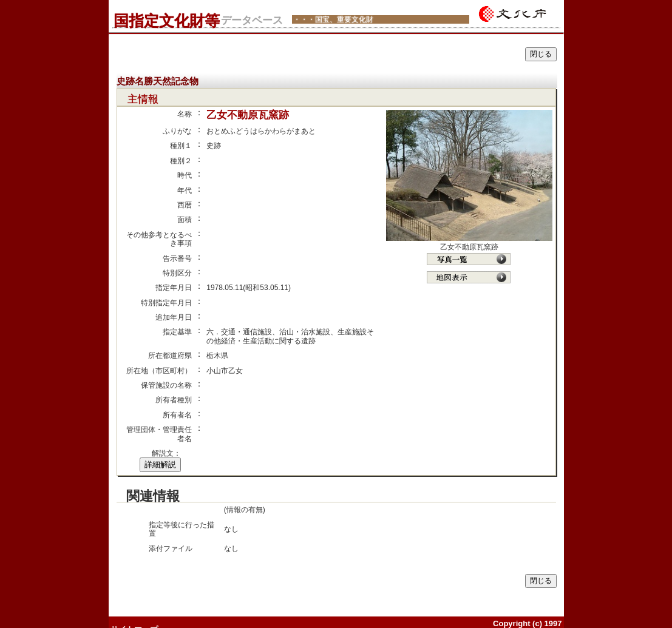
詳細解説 (160, 464)
